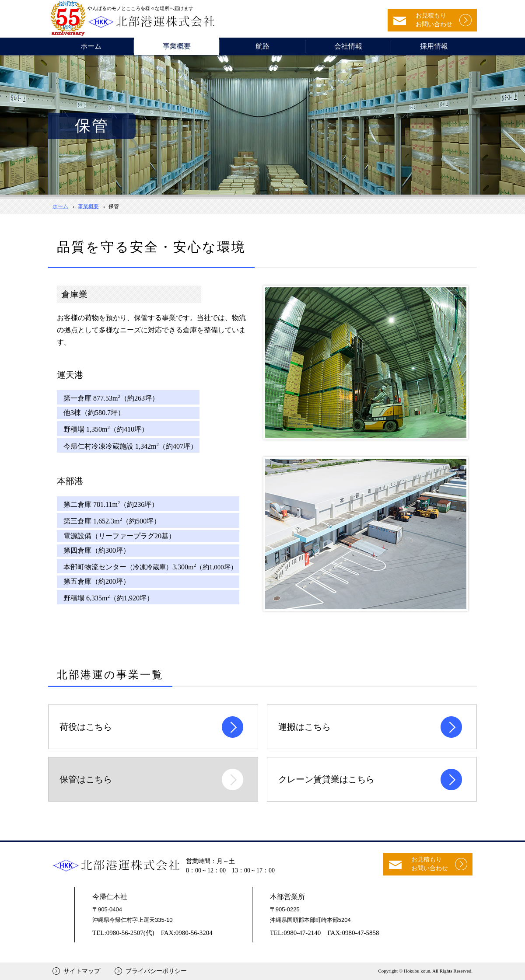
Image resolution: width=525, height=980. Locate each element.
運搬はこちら (304, 727)
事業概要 (177, 46)
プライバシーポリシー (156, 971)
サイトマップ (82, 971)
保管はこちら (86, 779)
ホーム (91, 46)
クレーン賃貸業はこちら (326, 779)
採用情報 (434, 46)
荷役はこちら (86, 727)
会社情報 (348, 46)
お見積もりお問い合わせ (434, 20)
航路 (262, 46)
